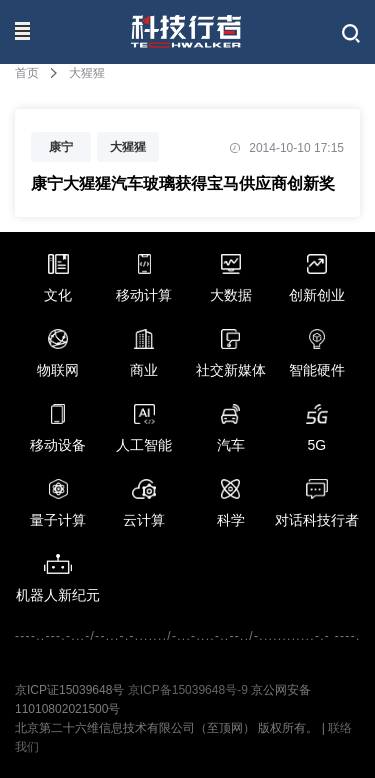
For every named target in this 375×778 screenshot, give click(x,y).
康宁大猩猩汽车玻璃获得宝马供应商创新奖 (183, 183)
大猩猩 (128, 147)
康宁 (61, 147)
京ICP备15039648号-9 (188, 690)
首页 (27, 73)
